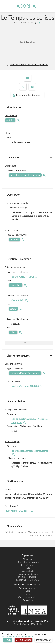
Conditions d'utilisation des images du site (27, 65)
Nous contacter (28, 571)
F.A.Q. (28, 568)
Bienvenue (28, 559)
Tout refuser (23, 640)
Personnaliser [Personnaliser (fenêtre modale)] (43, 640)
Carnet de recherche (27, 597)
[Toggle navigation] (52, 6)
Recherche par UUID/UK (27, 580)
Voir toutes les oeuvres (16, 532)
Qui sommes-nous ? (28, 588)
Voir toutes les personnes (40, 532)
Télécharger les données (27, 95)
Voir (29, 343)
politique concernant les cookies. (17, 637)
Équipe (28, 594)
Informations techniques (27, 562)
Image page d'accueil (27, 577)
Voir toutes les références (41, 536)
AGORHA (26, 6)
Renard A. (25, 23)
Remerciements (27, 565)
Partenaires (28, 600)
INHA (27, 591)
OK (8, 640)
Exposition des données (28, 574)
